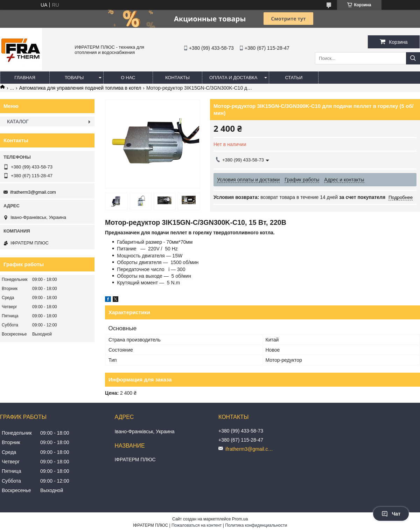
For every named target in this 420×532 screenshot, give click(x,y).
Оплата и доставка (233, 78)
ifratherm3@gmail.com (33, 192)
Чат (391, 514)
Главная (25, 78)
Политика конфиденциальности (256, 525)
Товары (74, 78)
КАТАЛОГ (18, 122)
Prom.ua (240, 519)
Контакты (177, 78)
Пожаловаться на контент (197, 525)
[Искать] (413, 58)
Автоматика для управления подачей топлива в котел (80, 88)
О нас (128, 78)
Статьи (294, 78)
